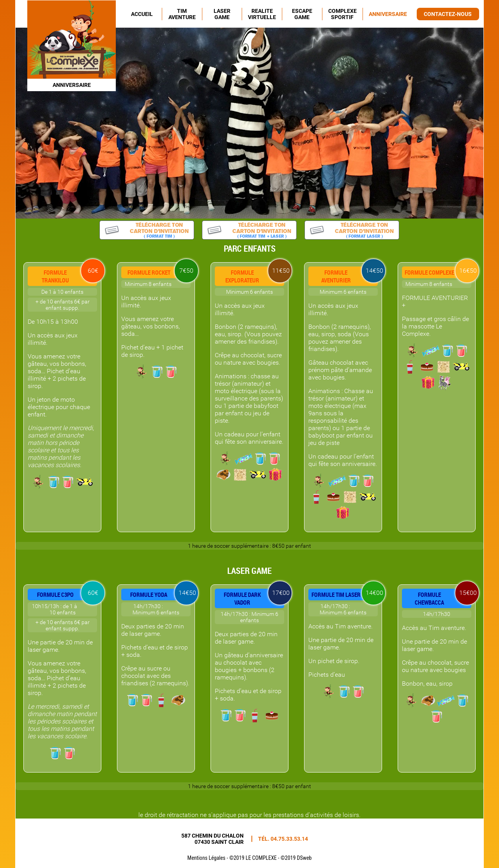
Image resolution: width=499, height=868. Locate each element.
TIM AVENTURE (182, 14)
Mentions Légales (207, 858)
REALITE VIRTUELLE (262, 14)
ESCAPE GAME (302, 14)
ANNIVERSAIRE (388, 14)
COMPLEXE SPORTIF (342, 14)
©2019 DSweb (296, 858)
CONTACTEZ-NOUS (448, 14)
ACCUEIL (142, 14)
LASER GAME (222, 14)
